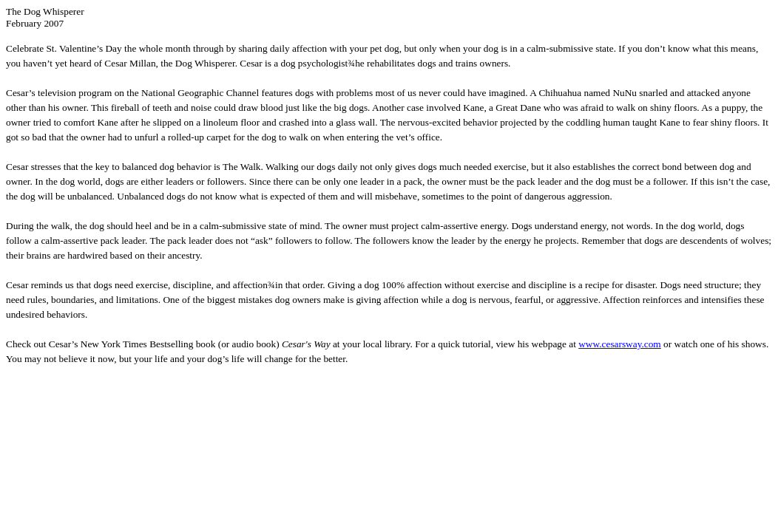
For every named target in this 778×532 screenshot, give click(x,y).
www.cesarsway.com (620, 344)
